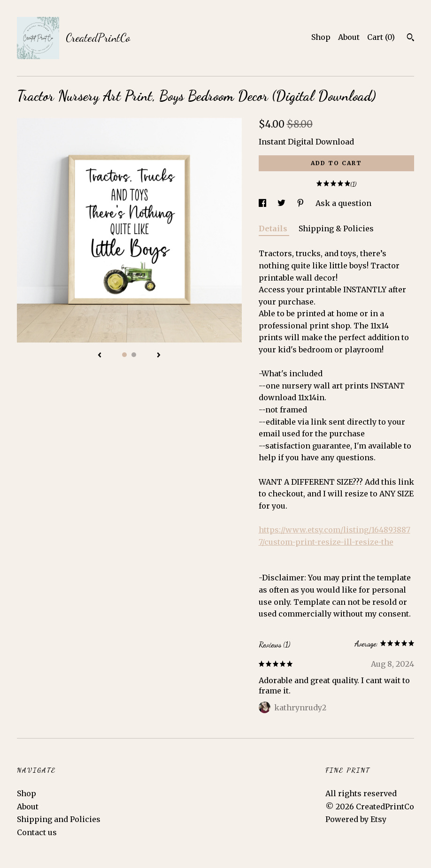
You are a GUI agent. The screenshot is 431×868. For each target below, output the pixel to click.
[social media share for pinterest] (301, 203)
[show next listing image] (159, 356)
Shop (321, 37)
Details (274, 228)
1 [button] (124, 355)
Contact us (37, 832)
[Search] (411, 38)
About (349, 37)
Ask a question (343, 203)
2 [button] (134, 355)
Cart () (381, 37)
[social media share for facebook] (263, 203)
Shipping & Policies (336, 228)
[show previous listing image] (100, 356)
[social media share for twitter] (282, 203)
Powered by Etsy (356, 819)
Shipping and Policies (59, 819)
